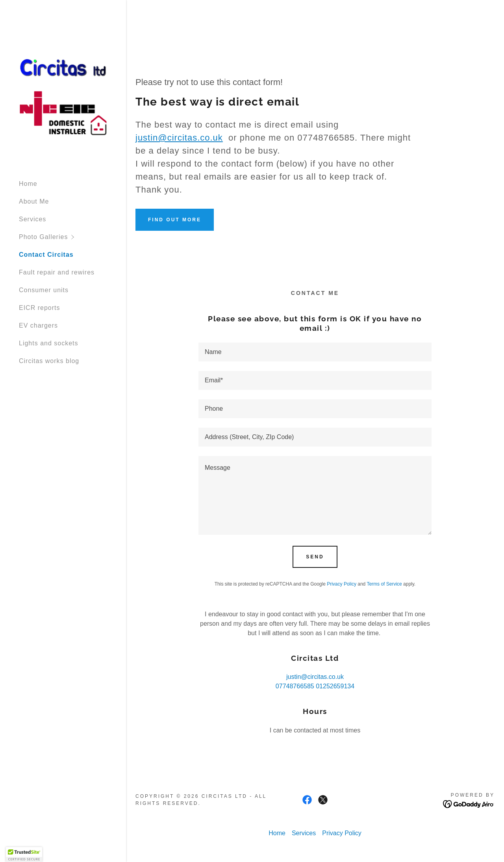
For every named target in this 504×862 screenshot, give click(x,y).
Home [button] (277, 833)
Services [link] (32, 219)
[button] (72, 237)
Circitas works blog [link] (49, 361)
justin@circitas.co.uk (179, 138)
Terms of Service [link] (384, 584)
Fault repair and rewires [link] (57, 272)
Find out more (175, 220)
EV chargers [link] (38, 325)
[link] (63, 96)
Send (315, 557)
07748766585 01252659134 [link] (315, 686)
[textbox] (315, 352)
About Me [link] (34, 201)
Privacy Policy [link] (342, 584)
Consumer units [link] (44, 290)
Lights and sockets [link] (49, 343)
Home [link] (28, 184)
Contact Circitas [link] (46, 255)
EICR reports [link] (39, 308)
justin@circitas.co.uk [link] (315, 677)
